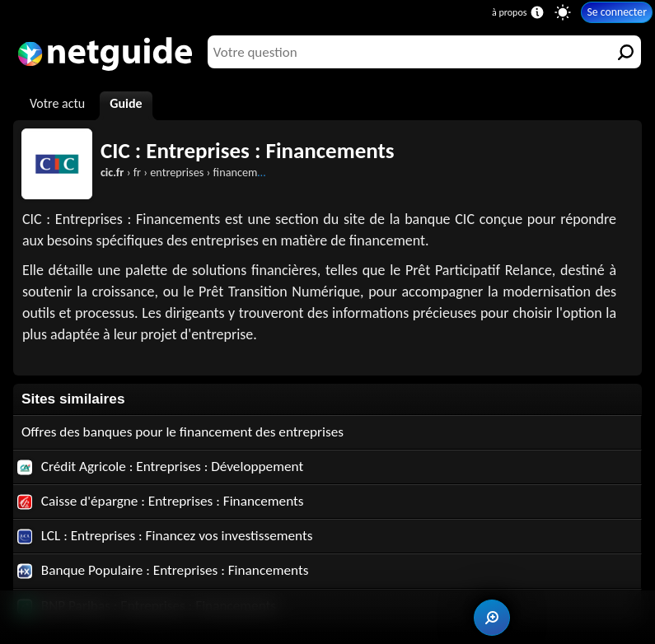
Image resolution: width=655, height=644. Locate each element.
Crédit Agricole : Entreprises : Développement (161, 467)
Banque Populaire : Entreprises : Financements (163, 570)
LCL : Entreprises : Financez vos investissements (165, 536)
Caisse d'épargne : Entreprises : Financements (161, 501)
